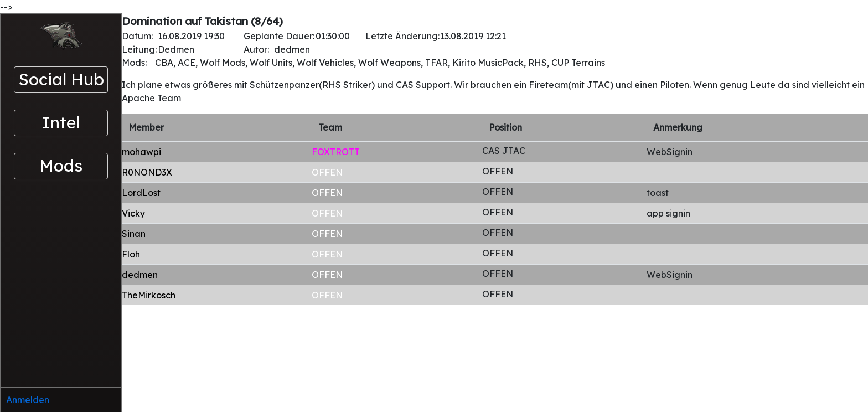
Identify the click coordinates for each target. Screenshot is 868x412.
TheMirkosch (149, 295)
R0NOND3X (147, 172)
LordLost (141, 193)
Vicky (133, 213)
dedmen (140, 275)
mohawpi (141, 152)
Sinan (134, 234)
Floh (131, 254)
